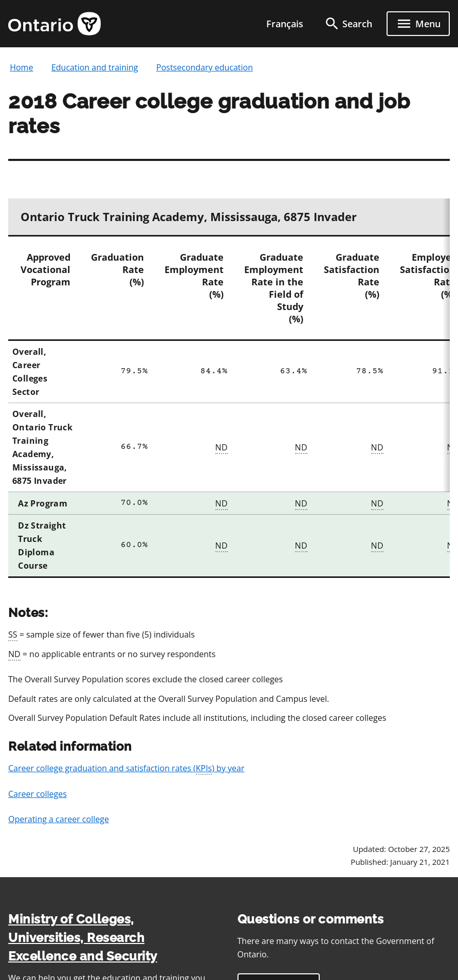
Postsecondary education (205, 67)
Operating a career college (59, 819)
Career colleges (38, 794)
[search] (348, 24)
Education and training (95, 67)
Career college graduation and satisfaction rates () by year (126, 769)
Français (285, 24)
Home (21, 67)
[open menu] (418, 24)
